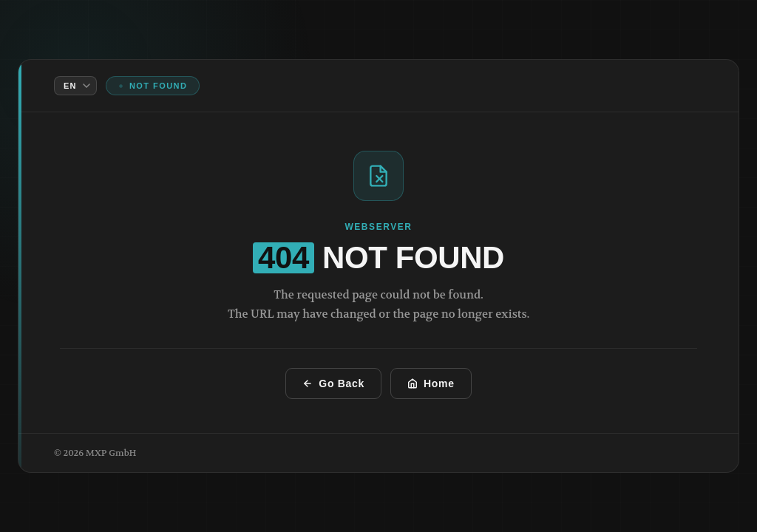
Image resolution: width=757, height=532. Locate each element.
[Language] (75, 86)
